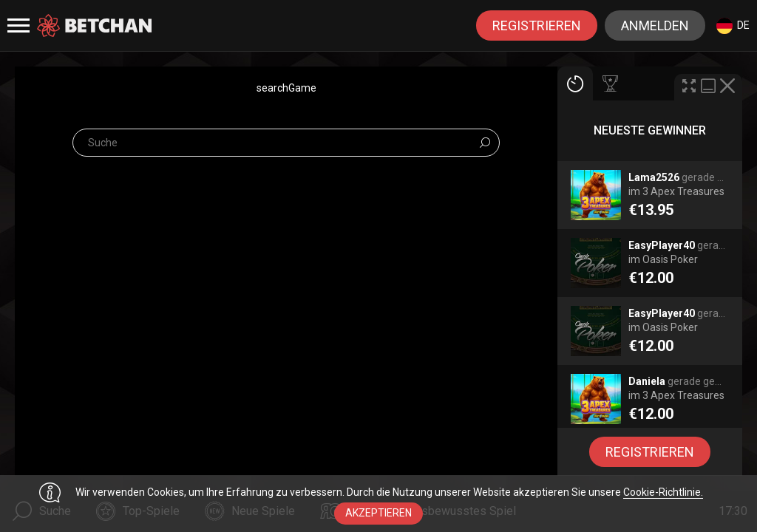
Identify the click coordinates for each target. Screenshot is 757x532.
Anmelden (655, 25)
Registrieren (537, 25)
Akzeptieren (378, 513)
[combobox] (733, 25)
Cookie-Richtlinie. (663, 492)
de (733, 26)
